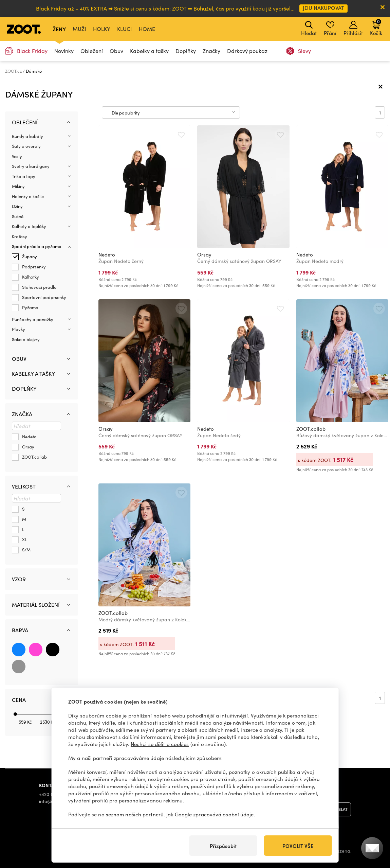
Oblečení (92, 51)
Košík (376, 27)
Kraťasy (20, 236)
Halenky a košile (28, 196)
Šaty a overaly (26, 146)
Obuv (116, 51)
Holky (102, 29)
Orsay (204, 254)
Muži (79, 29)
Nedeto (107, 254)
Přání (330, 29)
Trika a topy (24, 176)
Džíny (17, 206)
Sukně (18, 216)
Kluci (125, 29)
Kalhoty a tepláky (29, 226)
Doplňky (186, 51)
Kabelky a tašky (149, 51)
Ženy (59, 29)
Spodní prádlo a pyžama (37, 246)
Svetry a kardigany (31, 166)
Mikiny (18, 186)
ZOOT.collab (311, 429)
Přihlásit (353, 29)
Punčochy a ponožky (33, 319)
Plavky (18, 329)
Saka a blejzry (26, 339)
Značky (211, 51)
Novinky (64, 51)
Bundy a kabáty (27, 136)
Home (147, 29)
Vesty (17, 156)
